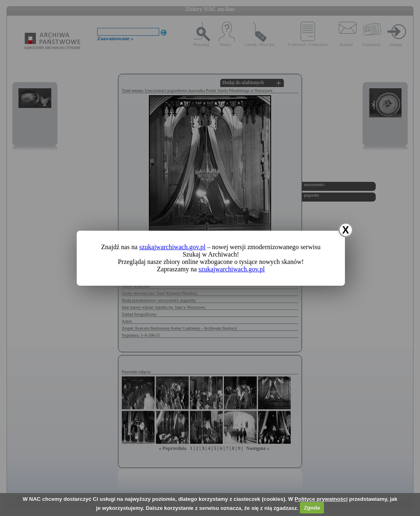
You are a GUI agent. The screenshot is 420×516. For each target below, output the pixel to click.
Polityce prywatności (321, 499)
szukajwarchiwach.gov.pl (172, 247)
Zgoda (312, 508)
